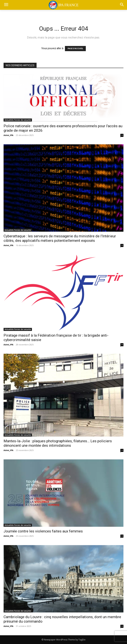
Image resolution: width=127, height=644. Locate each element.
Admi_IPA (8, 135)
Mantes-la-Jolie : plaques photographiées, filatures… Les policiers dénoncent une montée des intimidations (58, 443)
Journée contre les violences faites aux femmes (43, 531)
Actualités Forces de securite (18, 120)
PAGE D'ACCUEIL (75, 49)
